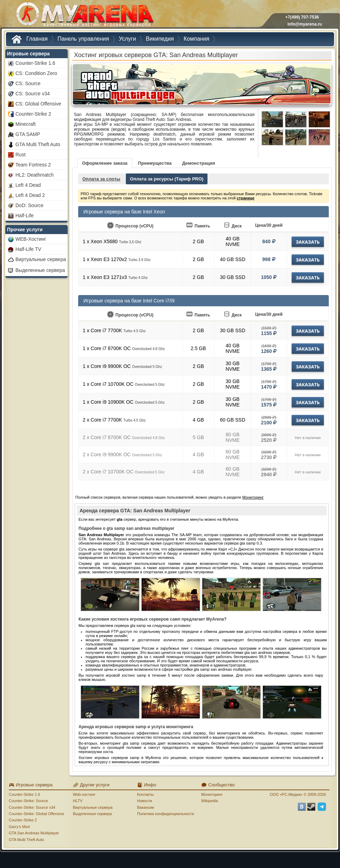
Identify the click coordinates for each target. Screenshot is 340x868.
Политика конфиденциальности (165, 814)
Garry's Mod (19, 827)
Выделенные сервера (92, 814)
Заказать (308, 242)
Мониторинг (253, 497)
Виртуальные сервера (93, 807)
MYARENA (84, 16)
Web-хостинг (84, 794)
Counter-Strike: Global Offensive (36, 814)
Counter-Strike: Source (28, 801)
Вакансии (146, 807)
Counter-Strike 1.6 (24, 794)
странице (246, 198)
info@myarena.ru (305, 24)
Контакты (145, 794)
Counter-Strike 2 (23, 820)
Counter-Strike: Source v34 (32, 807)
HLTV (78, 801)
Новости (145, 801)
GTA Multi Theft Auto (26, 840)
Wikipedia (210, 801)
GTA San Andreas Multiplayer (34, 833)
